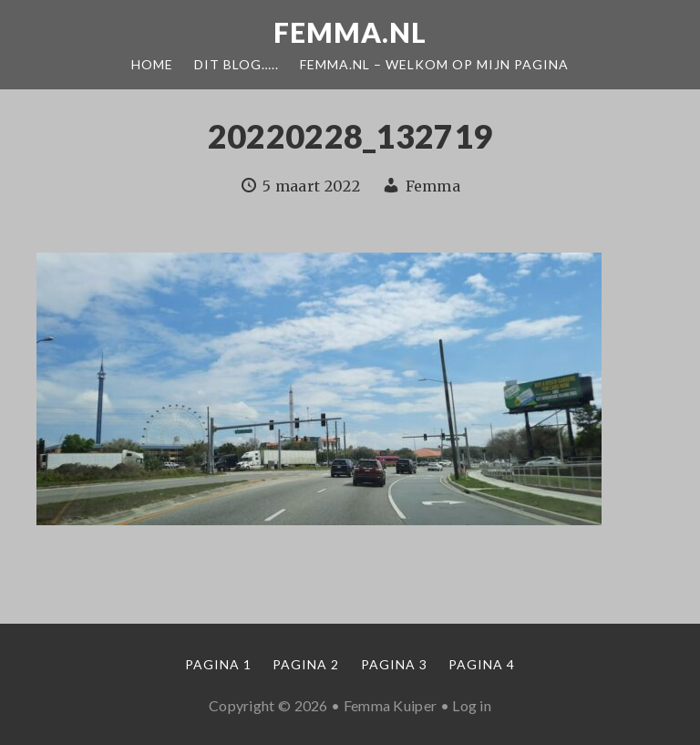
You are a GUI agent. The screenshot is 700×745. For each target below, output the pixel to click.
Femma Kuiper (391, 705)
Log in (472, 705)
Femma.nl (350, 32)
